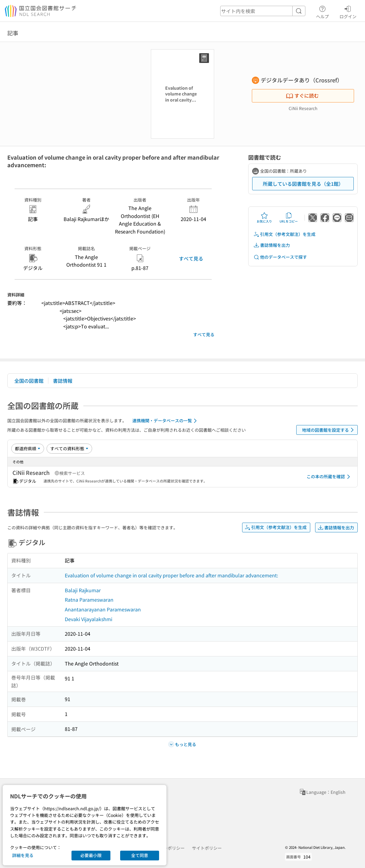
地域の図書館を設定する (329, 430)
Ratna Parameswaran (89, 600)
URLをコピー (289, 218)
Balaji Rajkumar (83, 590)
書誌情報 (63, 381)
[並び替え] (28, 448)
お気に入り (264, 218)
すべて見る (191, 258)
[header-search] (263, 11)
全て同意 (140, 855)
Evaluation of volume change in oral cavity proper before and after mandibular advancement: (171, 575)
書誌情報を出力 (272, 245)
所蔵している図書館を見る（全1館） (303, 184)
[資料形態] (69, 448)
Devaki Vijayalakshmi (89, 619)
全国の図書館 (29, 381)
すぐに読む (302, 95)
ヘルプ (322, 11)
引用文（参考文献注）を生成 (284, 234)
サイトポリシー (207, 848)
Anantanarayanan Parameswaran (103, 609)
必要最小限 (91, 855)
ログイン (348, 11)
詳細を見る (23, 855)
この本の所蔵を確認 (329, 477)
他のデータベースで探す (280, 257)
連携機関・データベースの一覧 (166, 421)
